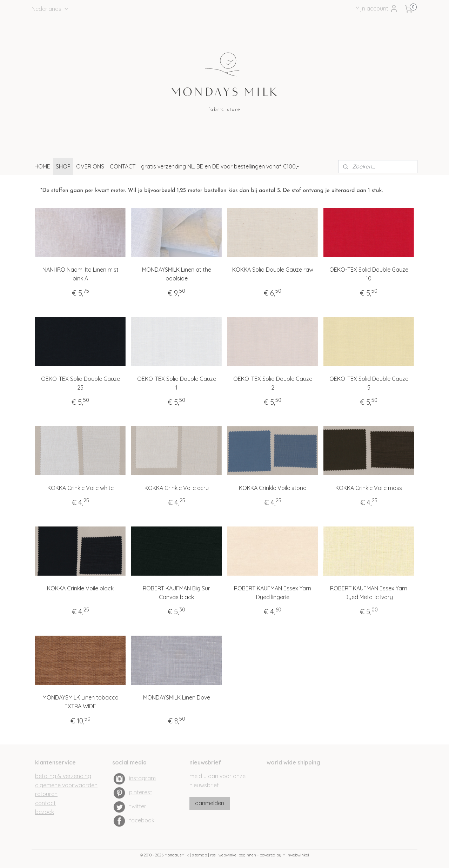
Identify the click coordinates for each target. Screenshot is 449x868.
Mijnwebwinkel (296, 855)
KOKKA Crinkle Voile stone (273, 488)
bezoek (45, 812)
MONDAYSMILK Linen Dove (177, 697)
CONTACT (123, 166)
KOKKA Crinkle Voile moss (369, 488)
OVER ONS (90, 166)
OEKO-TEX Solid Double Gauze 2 (273, 383)
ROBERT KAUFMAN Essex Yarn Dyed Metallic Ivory (369, 592)
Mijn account (377, 8)
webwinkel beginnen (237, 855)
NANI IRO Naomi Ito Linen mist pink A (81, 274)
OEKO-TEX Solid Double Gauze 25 (81, 383)
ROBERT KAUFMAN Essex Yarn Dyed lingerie (273, 592)
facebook (142, 820)
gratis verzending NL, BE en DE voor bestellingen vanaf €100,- (220, 166)
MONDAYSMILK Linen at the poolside (177, 274)
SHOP (63, 166)
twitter (138, 806)
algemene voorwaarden (66, 785)
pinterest (141, 792)
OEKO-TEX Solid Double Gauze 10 (369, 274)
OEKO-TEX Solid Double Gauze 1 (177, 383)
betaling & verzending (63, 776)
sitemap (199, 855)
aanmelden (210, 803)
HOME (42, 166)
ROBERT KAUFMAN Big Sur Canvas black (176, 592)
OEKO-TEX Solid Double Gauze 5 (369, 383)
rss (213, 855)
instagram (142, 778)
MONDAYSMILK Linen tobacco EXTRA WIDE (81, 702)
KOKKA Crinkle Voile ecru (177, 488)
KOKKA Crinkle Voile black (80, 588)
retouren (46, 794)
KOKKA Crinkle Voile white (81, 488)
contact (45, 803)
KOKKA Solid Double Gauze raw (273, 269)
